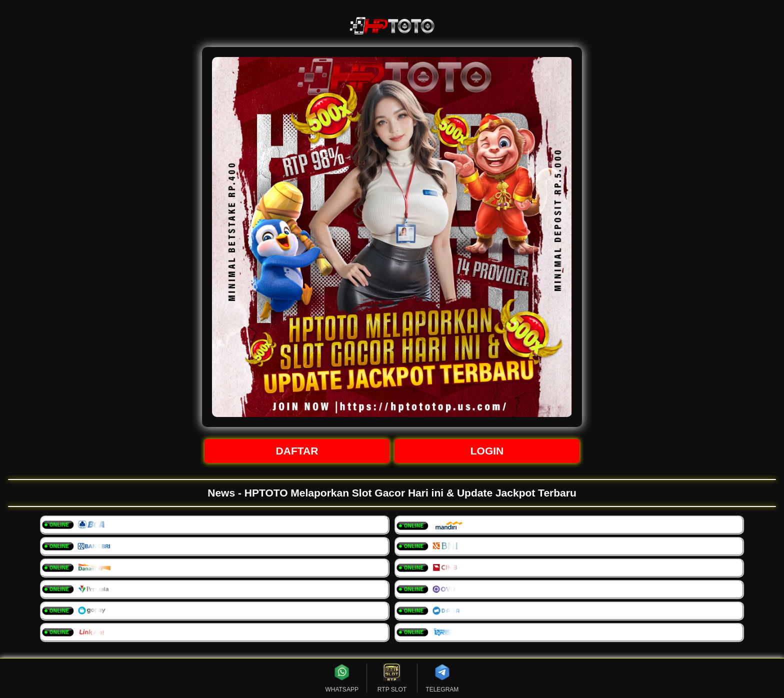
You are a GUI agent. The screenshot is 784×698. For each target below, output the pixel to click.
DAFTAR (297, 451)
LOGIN (487, 451)
